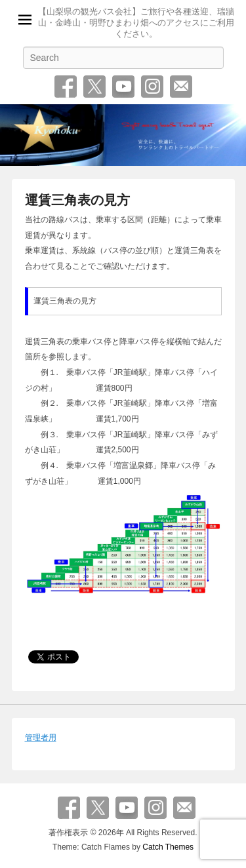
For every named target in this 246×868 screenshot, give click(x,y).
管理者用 (41, 738)
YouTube (123, 87)
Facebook (66, 87)
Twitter (94, 87)
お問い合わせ (181, 87)
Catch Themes (168, 847)
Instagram (152, 87)
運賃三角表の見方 (77, 200)
